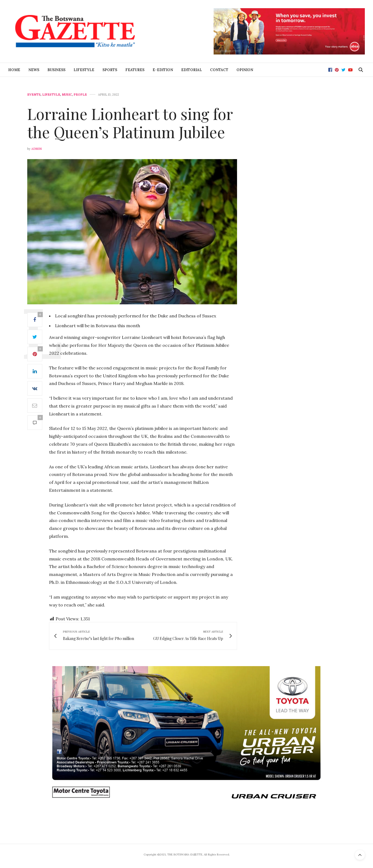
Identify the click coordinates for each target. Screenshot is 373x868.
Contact (219, 70)
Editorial (192, 70)
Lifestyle (84, 70)
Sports (110, 70)
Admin (37, 149)
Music (67, 95)
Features (135, 70)
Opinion (245, 70)
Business (56, 70)
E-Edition (163, 70)
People (80, 95)
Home (14, 70)
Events (34, 95)
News (34, 70)
